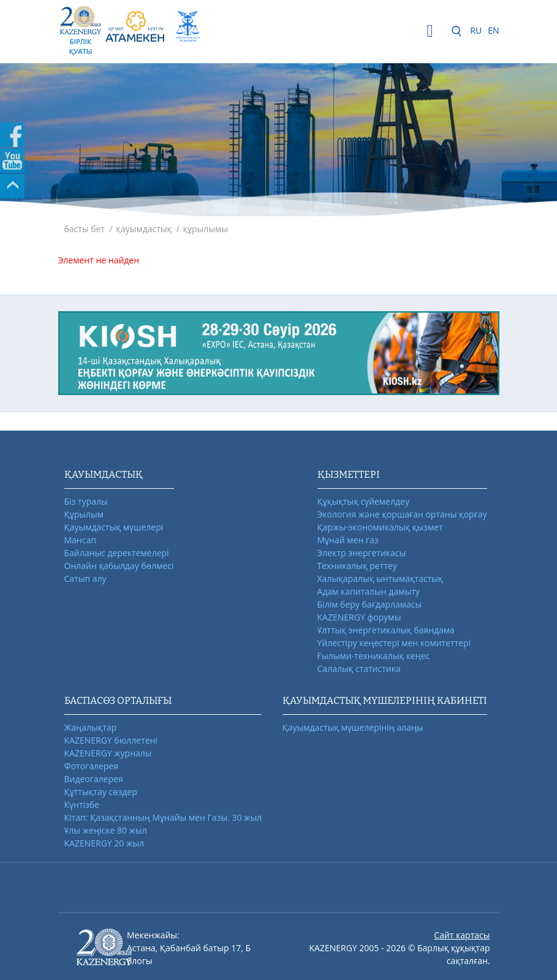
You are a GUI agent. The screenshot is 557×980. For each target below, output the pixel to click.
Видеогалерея (94, 779)
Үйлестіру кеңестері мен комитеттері (394, 643)
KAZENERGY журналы (108, 753)
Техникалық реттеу (357, 566)
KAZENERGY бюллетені (111, 740)
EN (493, 30)
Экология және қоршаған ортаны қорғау (402, 514)
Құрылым (84, 514)
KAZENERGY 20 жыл (104, 843)
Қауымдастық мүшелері (114, 527)
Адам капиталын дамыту (369, 591)
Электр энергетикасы (362, 553)
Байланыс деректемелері (117, 553)
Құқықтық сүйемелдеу (363, 501)
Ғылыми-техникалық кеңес (374, 656)
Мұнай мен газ (348, 540)
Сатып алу (85, 579)
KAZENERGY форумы (359, 617)
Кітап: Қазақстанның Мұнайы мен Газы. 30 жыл (163, 817)
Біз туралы (86, 501)
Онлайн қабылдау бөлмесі (119, 566)
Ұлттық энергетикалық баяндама (386, 630)
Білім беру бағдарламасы (370, 604)
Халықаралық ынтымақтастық (380, 579)
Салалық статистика (359, 669)
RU (476, 30)
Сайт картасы (462, 935)
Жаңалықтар (91, 727)
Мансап (80, 540)
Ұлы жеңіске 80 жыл (106, 830)
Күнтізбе (82, 805)
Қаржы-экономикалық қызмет (380, 527)
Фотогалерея (91, 766)
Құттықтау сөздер (101, 792)
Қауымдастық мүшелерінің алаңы (353, 727)
